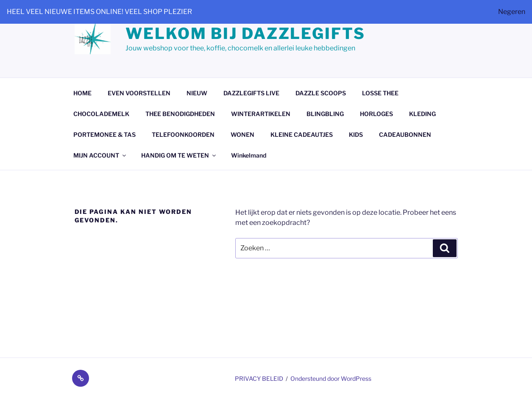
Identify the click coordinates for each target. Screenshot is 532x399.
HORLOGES (376, 114)
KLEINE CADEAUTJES (302, 134)
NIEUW (197, 93)
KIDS (356, 134)
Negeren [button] (512, 12)
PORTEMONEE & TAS (104, 134)
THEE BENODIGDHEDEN (180, 114)
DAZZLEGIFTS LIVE (251, 93)
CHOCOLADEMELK (101, 114)
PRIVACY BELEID (259, 378)
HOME (82, 93)
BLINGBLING (325, 114)
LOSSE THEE (380, 93)
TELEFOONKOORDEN (183, 134)
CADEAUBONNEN (405, 134)
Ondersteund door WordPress (331, 378)
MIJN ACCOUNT (100, 155)
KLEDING (422, 114)
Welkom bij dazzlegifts (245, 33)
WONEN (242, 134)
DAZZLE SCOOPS (321, 93)
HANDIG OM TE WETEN (179, 155)
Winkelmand (249, 155)
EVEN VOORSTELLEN (139, 93)
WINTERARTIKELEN (261, 114)
